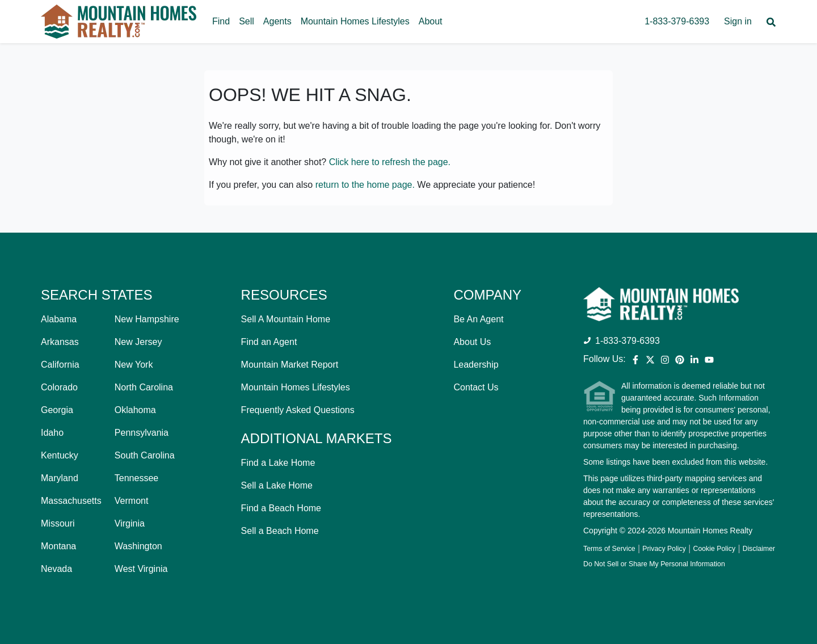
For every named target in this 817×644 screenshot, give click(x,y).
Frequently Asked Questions (298, 410)
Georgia (57, 410)
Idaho (52, 433)
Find (221, 21)
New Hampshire (147, 319)
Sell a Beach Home (280, 531)
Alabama (59, 319)
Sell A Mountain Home (286, 319)
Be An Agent (478, 319)
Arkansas (60, 342)
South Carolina (145, 455)
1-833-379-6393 (677, 21)
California (60, 365)
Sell (247, 21)
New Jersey (138, 342)
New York (134, 365)
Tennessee (136, 478)
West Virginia (141, 569)
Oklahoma (135, 410)
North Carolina (144, 387)
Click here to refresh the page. (390, 162)
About (431, 21)
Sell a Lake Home (277, 485)
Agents (277, 21)
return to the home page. (365, 185)
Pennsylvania (142, 433)
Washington (138, 546)
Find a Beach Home (281, 508)
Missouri (58, 523)
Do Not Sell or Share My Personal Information (654, 564)
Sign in (738, 21)
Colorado (59, 387)
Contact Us (476, 387)
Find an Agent (269, 342)
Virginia (130, 523)
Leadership (476, 365)
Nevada (56, 569)
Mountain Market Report (290, 365)
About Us (472, 342)
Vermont (132, 501)
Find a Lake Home (278, 463)
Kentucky (60, 455)
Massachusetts (71, 501)
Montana (58, 546)
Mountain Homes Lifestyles (355, 21)
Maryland (60, 478)
